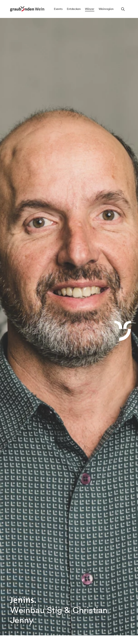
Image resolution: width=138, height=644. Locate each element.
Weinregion (106, 9)
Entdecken (74, 9)
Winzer (90, 9)
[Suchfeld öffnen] (123, 9)
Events (58, 9)
